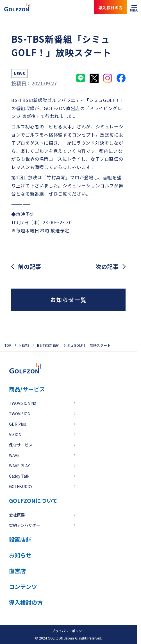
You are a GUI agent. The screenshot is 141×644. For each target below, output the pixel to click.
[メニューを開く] (134, 7)
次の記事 (107, 267)
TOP (8, 345)
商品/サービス (27, 389)
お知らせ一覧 (69, 300)
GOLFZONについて (33, 501)
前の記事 (30, 267)
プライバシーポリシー (69, 631)
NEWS (24, 345)
